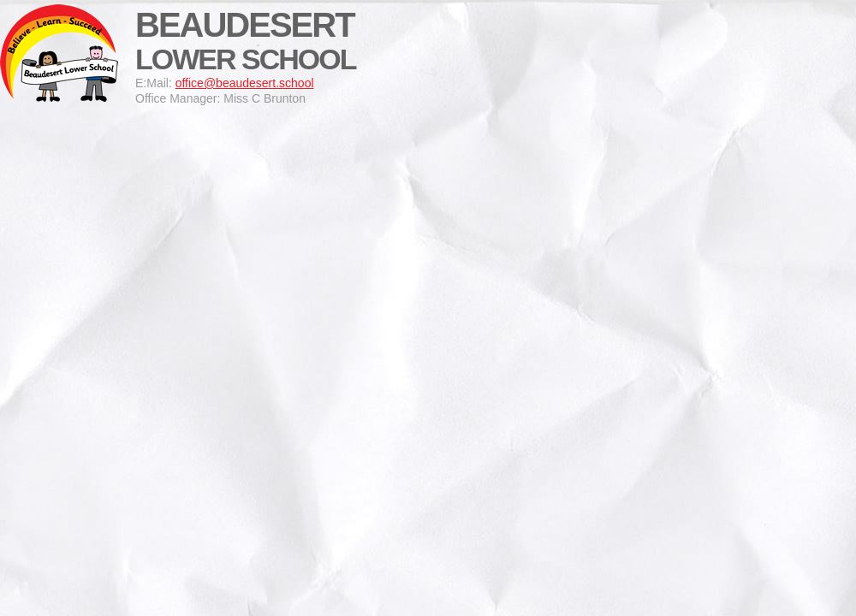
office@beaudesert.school (245, 83)
